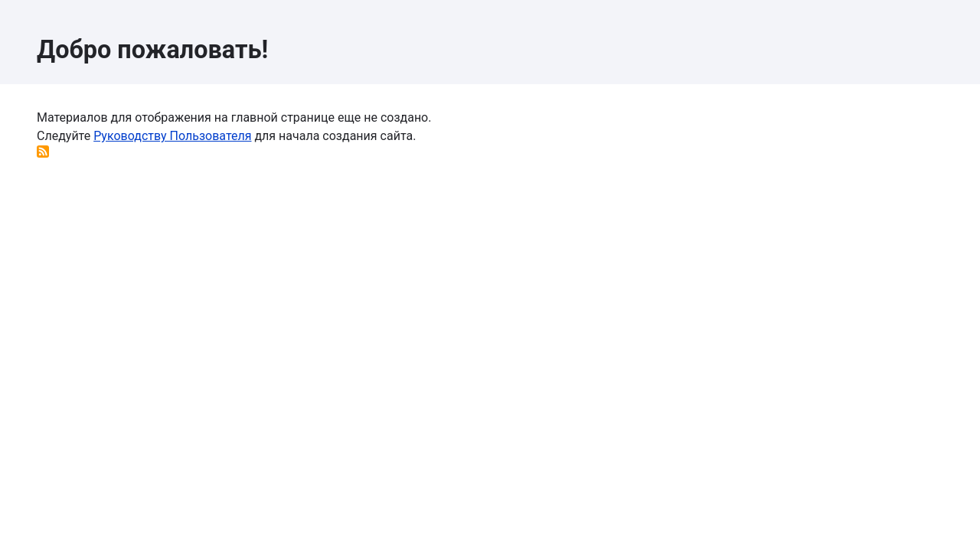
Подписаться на (43, 152)
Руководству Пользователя (172, 136)
